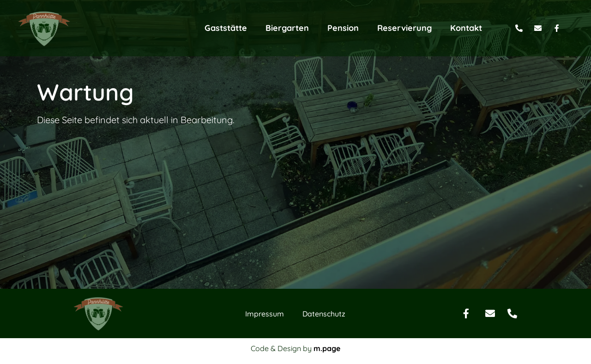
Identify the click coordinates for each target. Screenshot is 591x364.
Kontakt (466, 28)
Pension (343, 28)
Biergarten (287, 28)
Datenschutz (324, 344)
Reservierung (404, 28)
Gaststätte (226, 28)
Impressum (265, 344)
